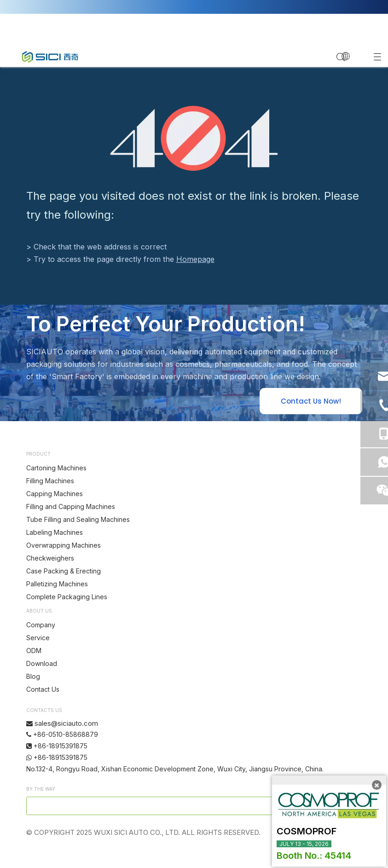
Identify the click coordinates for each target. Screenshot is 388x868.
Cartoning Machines (56, 468)
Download (42, 663)
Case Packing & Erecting (64, 571)
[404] (194, 138)
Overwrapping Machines (64, 545)
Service (38, 638)
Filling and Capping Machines (71, 506)
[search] (164, 806)
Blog (33, 676)
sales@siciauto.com (66, 723)
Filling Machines (50, 481)
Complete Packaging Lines (67, 597)
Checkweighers (50, 558)
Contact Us (43, 689)
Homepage (195, 259)
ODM (34, 651)
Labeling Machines (55, 532)
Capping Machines (55, 494)
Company (41, 625)
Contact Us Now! (311, 401)
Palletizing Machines (57, 584)
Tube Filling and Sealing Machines (78, 519)
